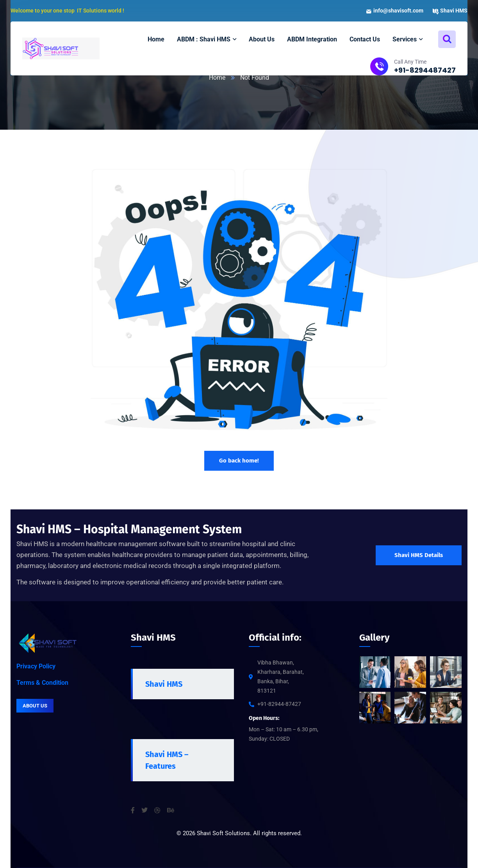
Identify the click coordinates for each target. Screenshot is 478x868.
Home (217, 78)
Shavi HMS (164, 684)
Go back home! (239, 461)
